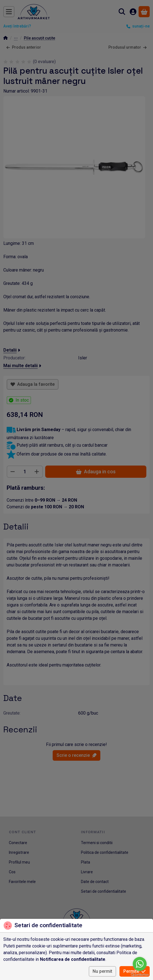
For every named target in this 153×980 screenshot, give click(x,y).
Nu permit (102, 971)
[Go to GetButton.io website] (140, 974)
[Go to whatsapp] (140, 964)
